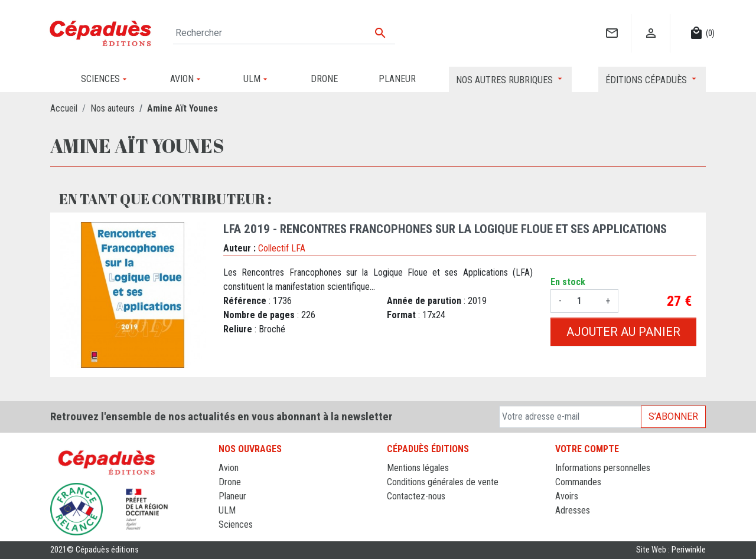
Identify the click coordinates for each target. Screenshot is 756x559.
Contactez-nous (416, 496)
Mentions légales (418, 468)
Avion (229, 468)
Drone (230, 482)
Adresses (573, 510)
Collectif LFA (282, 248)
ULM (227, 510)
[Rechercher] (284, 33)
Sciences (236, 524)
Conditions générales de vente (443, 482)
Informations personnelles (603, 468)
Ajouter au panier (623, 332)
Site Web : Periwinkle (671, 550)
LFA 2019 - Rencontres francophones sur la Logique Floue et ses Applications (445, 229)
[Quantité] (584, 301)
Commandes (578, 482)
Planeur (232, 496)
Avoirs (567, 496)
